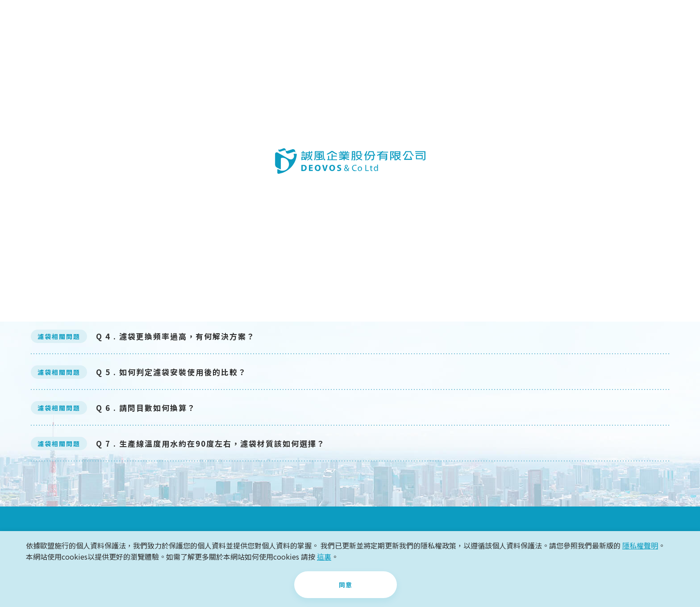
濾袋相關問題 (398, 160)
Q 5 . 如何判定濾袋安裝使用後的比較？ (171, 372)
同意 (346, 585)
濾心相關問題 (302, 160)
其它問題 (495, 160)
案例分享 (309, 20)
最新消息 (370, 20)
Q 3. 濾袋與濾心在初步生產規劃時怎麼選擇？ (183, 301)
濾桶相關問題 (205, 160)
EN (687, 20)
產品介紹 (248, 20)
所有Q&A (591, 160)
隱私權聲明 (640, 546)
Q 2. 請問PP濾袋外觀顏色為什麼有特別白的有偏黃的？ (202, 265)
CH (671, 20)
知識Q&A (431, 20)
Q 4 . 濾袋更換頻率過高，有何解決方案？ (175, 337)
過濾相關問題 (109, 160)
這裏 (324, 557)
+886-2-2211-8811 (590, 20)
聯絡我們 (497, 20)
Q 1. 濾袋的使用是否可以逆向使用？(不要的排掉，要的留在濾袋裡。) (229, 229)
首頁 (16, 58)
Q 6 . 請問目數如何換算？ (146, 408)
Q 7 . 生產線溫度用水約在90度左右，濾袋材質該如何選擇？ (210, 444)
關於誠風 (187, 20)
